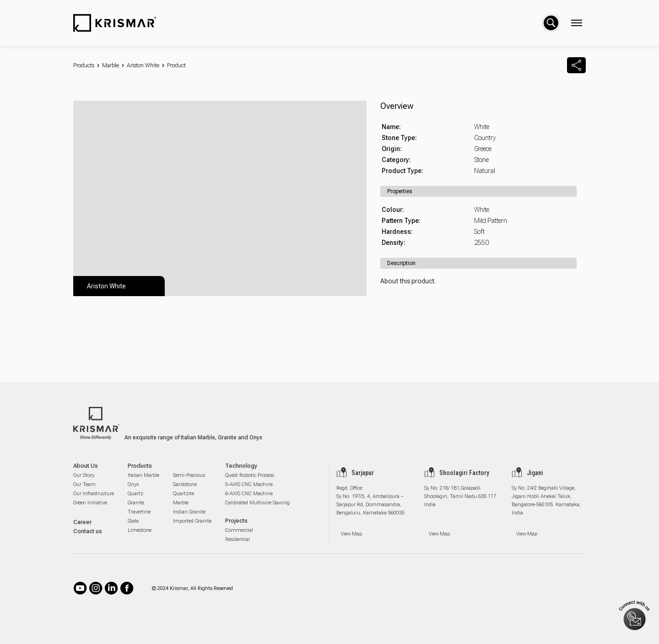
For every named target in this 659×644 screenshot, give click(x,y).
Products (84, 65)
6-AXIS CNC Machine (249, 502)
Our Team (84, 493)
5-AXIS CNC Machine (249, 493)
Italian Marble (143, 484)
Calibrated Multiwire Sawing (257, 511)
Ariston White (143, 65)
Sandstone (185, 493)
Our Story (84, 484)
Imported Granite (192, 529)
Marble (111, 65)
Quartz (135, 502)
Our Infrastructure (94, 502)
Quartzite (184, 502)
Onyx (133, 493)
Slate (133, 529)
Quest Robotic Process (250, 484)
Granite (136, 511)
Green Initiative (90, 511)
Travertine (139, 520)
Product (176, 65)
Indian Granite (189, 520)
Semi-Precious (189, 484)
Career (82, 530)
